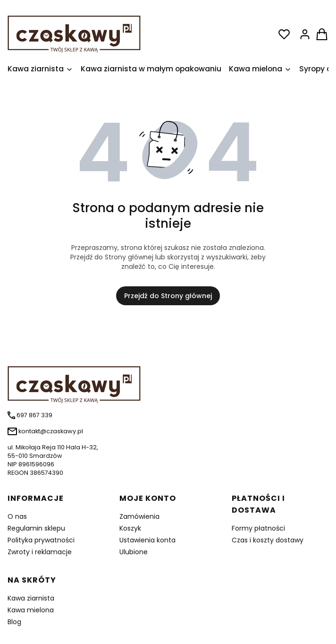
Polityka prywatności (41, 540)
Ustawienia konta (147, 540)
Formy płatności (258, 528)
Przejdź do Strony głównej (168, 296)
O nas (17, 516)
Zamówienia (139, 516)
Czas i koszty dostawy (268, 540)
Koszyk (130, 528)
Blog (14, 622)
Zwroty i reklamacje (40, 552)
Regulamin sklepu (36, 528)
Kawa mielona (31, 610)
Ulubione (134, 552)
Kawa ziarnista (31, 598)
